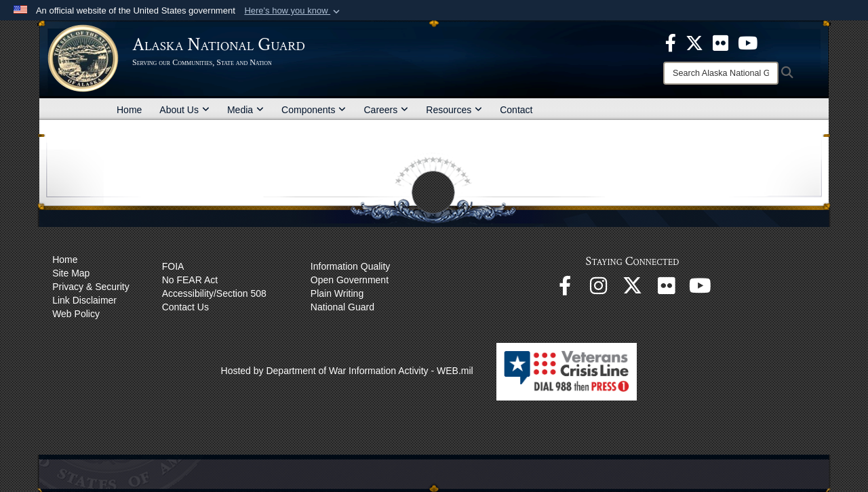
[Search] (721, 73)
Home (129, 110)
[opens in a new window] (671, 42)
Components (314, 110)
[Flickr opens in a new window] (667, 289)
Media (245, 110)
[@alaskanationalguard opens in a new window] (599, 289)
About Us (184, 110)
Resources (454, 110)
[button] (293, 11)
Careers (386, 110)
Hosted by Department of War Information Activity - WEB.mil (347, 371)
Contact (516, 110)
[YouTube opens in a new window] (701, 289)
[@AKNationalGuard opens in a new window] (633, 289)
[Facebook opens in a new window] (565, 289)
